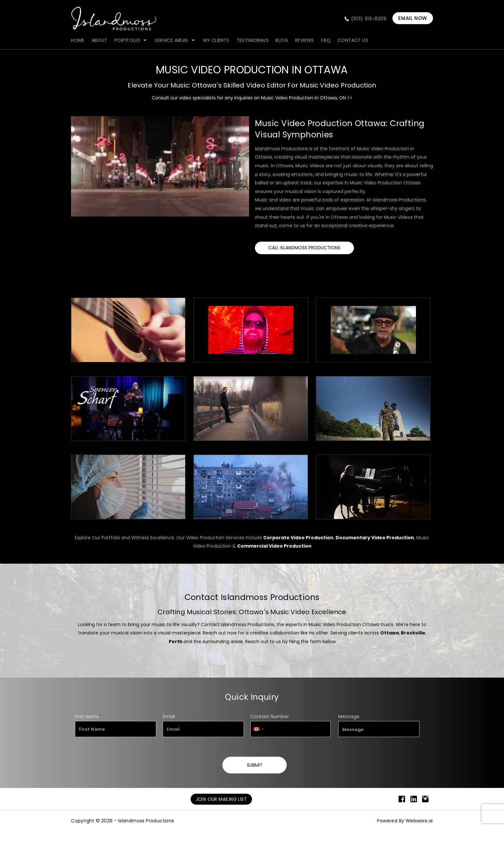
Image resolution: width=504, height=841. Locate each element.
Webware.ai (419, 821)
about (99, 40)
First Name (88, 716)
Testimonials (253, 40)
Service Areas (171, 40)
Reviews (305, 40)
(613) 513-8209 (369, 19)
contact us (353, 40)
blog (282, 40)
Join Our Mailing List (221, 799)
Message (349, 716)
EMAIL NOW (413, 18)
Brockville (413, 633)
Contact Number (271, 716)
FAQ (326, 40)
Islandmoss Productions (146, 821)
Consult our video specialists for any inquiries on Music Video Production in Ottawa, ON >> (252, 98)
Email (170, 716)
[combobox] (258, 729)
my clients (216, 40)
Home (78, 40)
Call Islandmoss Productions (304, 248)
